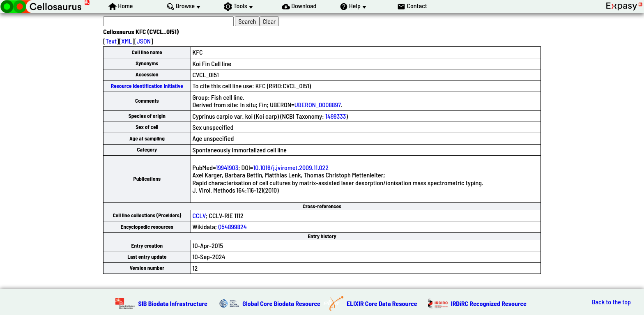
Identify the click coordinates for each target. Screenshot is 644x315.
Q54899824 (232, 226)
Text (111, 41)
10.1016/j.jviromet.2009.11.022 (291, 167)
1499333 (336, 116)
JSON (144, 41)
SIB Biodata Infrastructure (173, 303)
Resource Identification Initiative (147, 86)
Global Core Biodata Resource (281, 303)
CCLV (199, 215)
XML (126, 41)
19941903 (227, 167)
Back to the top (611, 302)
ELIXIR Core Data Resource (382, 303)
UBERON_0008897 (318, 105)
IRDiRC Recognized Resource (489, 303)
